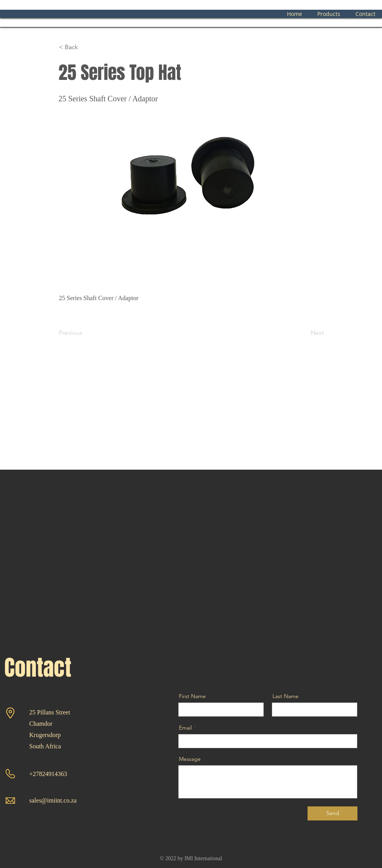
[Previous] (85, 333)
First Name (192, 696)
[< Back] (85, 47)
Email (185, 728)
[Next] (304, 333)
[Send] (332, 813)
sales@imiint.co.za (53, 800)
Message (190, 759)
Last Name (286, 696)
